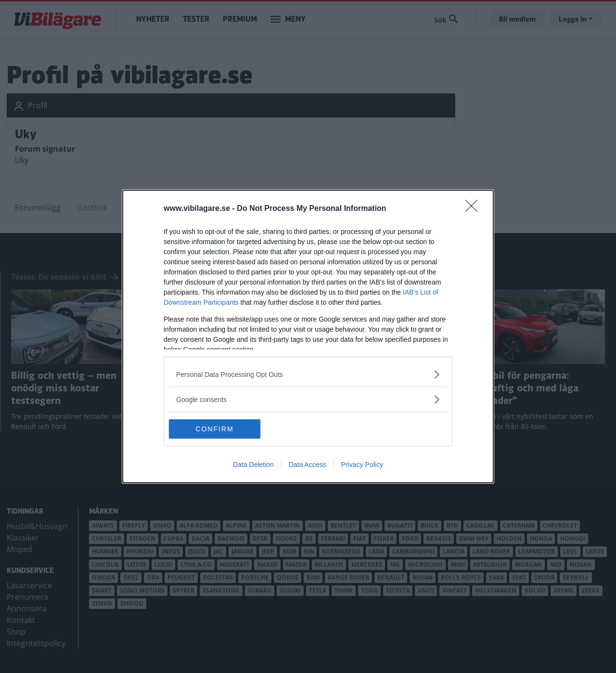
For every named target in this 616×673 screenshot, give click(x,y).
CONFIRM (214, 428)
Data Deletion (253, 465)
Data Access (308, 465)
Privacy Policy (362, 465)
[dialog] (308, 336)
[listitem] (308, 374)
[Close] (475, 209)
